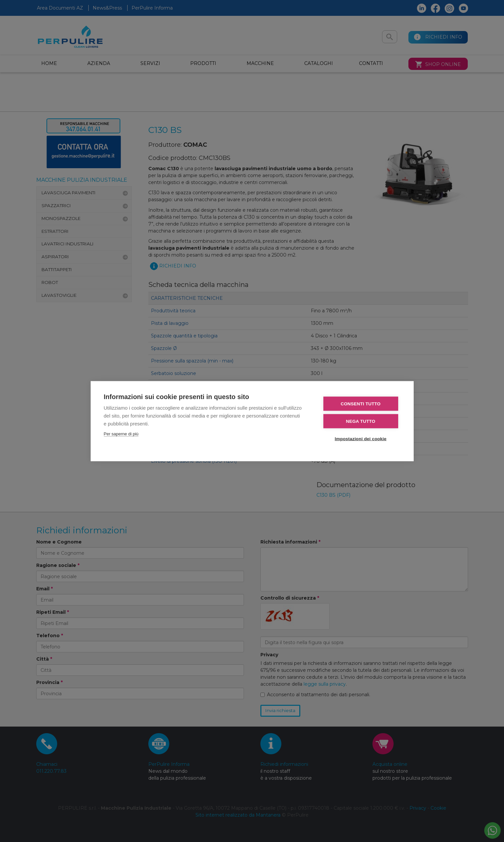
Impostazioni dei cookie (361, 438)
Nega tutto (361, 421)
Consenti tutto (360, 404)
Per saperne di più (121, 434)
